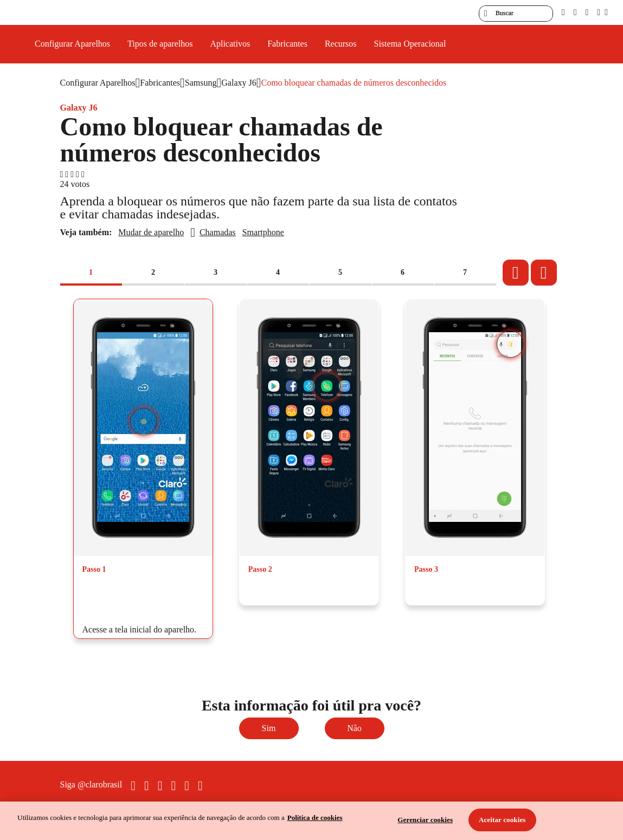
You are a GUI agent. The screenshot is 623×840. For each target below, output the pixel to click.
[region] (311, 821)
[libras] (575, 12)
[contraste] (587, 12)
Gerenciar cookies (425, 820)
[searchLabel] (516, 14)
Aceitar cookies (502, 820)
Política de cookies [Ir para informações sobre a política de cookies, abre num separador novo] (315, 818)
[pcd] (563, 12)
